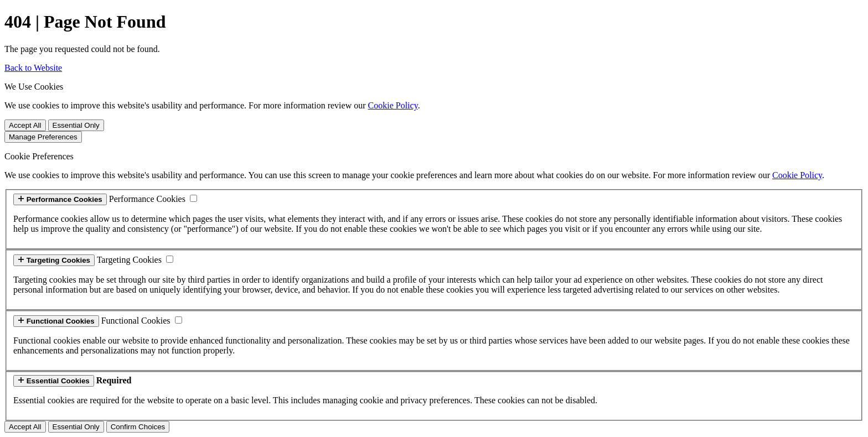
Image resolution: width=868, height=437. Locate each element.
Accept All (25, 125)
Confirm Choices (138, 427)
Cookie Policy (393, 105)
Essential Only (76, 125)
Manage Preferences (43, 137)
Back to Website (33, 68)
